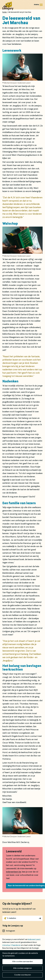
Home (4, 12)
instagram (10, 931)
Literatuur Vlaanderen (12, 945)
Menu (41, 6)
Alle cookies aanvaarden (23, 962)
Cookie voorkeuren (23, 975)
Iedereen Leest (34, 939)
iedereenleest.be (14, 872)
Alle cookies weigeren (22, 968)
